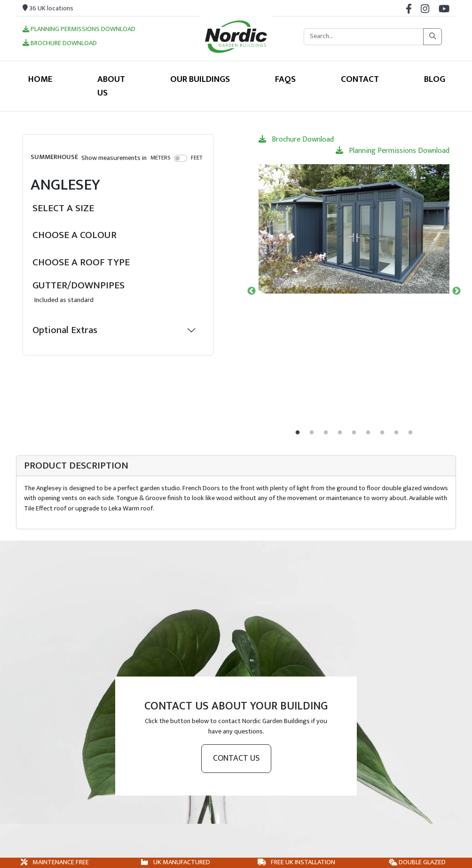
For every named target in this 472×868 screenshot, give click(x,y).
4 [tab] (340, 433)
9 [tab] (410, 433)
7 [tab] (382, 433)
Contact (360, 79)
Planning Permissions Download (79, 30)
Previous (252, 291)
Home (40, 79)
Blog (435, 79)
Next (456, 291)
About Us (111, 86)
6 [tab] (368, 433)
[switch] (181, 158)
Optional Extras (65, 330)
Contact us (236, 758)
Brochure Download (60, 44)
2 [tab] (312, 433)
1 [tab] (298, 433)
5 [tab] (354, 433)
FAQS (285, 79)
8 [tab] (396, 433)
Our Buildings (200, 79)
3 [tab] (326, 433)
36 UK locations (48, 8)
